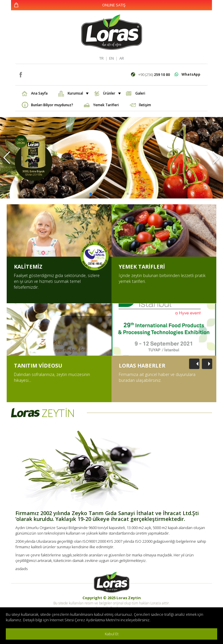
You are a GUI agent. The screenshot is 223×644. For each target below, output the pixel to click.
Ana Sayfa (39, 93)
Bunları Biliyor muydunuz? (52, 105)
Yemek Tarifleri (106, 105)
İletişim (145, 105)
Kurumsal (78, 93)
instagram (29, 74)
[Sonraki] (207, 364)
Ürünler (111, 93)
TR (101, 58)
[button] (7, 158)
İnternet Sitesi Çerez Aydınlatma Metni (83, 620)
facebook (20, 74)
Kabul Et (112, 634)
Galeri (140, 93)
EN (111, 58)
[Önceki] (194, 364)
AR (122, 58)
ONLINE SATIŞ (114, 5)
